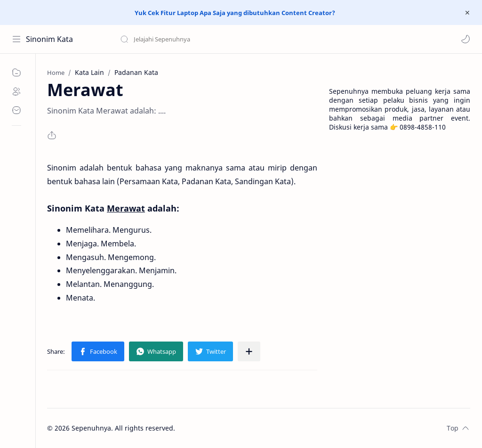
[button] (466, 39)
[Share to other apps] (249, 351)
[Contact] (16, 110)
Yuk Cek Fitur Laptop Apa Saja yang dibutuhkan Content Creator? (235, 13)
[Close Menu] (467, 13)
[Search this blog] (195, 39)
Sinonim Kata (49, 39)
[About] (16, 91)
